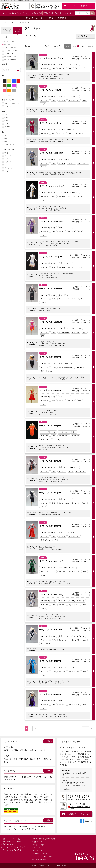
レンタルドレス (7, 13)
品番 (83, 46)
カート (81, 6)
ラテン (30, 22)
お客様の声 (46, 13)
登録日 (75, 46)
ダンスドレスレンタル (8, 22)
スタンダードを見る (7, 30)
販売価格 (90, 46)
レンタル (21, 22)
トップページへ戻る (66, 13)
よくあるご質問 (37, 13)
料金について (27, 13)
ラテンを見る (17, 30)
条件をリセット (86, 36)
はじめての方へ (17, 13)
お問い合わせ (55, 13)
